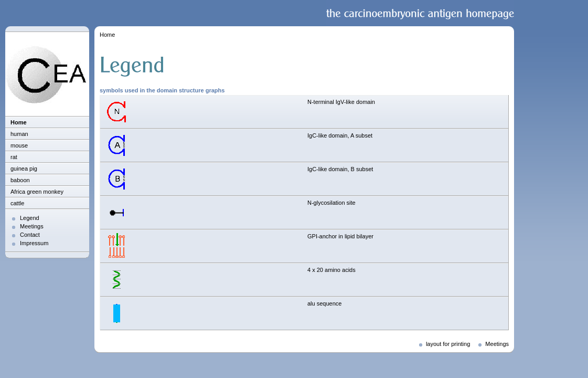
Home (19, 122)
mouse (19, 145)
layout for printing (448, 344)
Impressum (34, 243)
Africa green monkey (37, 192)
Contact (30, 235)
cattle (17, 203)
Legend (30, 218)
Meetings (32, 226)
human (19, 134)
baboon (20, 180)
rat (14, 157)
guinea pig (24, 169)
